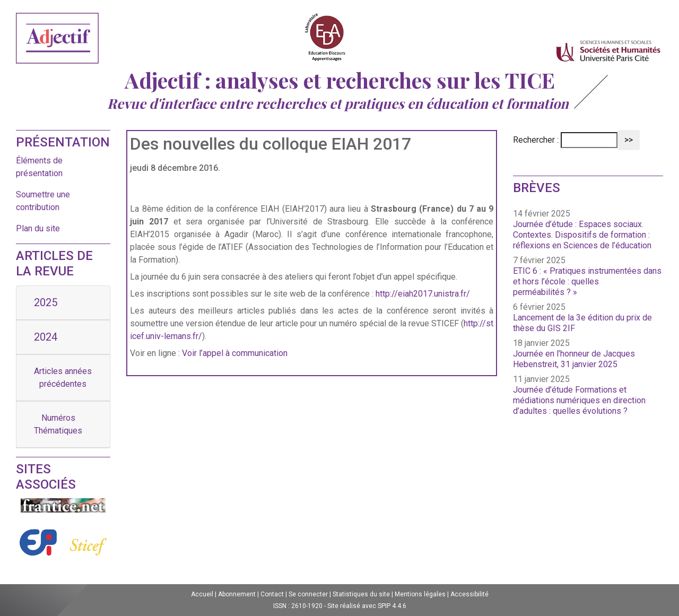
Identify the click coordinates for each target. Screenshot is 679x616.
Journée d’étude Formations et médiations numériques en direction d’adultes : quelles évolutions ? (579, 400)
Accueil (202, 594)
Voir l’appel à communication (235, 353)
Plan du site (38, 228)
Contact (272, 594)
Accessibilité (469, 594)
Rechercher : (536, 140)
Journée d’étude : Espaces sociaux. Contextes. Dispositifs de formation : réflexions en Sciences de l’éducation (582, 235)
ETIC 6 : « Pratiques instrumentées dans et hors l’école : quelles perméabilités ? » (587, 281)
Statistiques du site (361, 594)
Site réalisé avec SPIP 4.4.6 (367, 606)
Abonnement (237, 594)
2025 (46, 302)
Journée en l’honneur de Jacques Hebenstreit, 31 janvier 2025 (574, 359)
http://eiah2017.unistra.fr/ (423, 294)
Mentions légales (420, 594)
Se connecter (308, 594)
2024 (46, 337)
